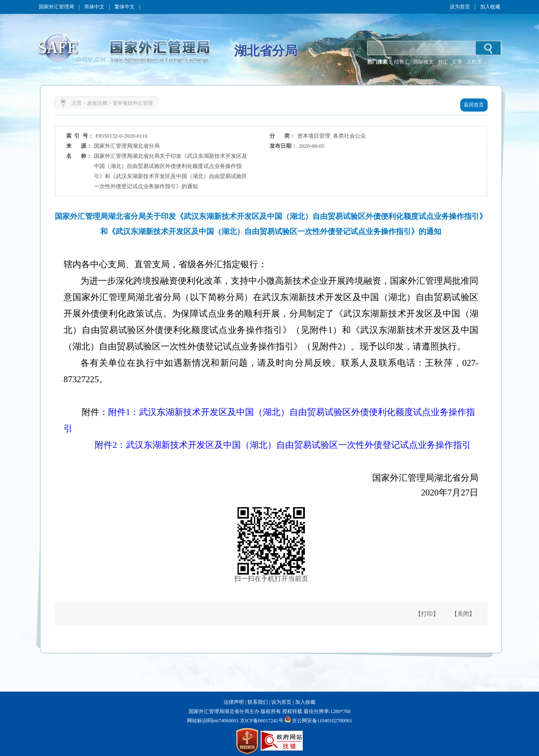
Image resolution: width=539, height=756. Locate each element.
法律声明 (234, 702)
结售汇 (402, 62)
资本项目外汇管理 (133, 103)
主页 (77, 103)
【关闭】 (463, 614)
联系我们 (258, 702)
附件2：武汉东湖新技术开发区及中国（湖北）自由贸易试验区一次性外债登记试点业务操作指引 (283, 445)
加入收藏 (490, 7)
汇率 (457, 62)
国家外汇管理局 (56, 7)
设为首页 (460, 7)
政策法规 (97, 103)
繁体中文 (125, 7)
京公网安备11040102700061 (322, 721)
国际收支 (424, 62)
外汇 (443, 62)
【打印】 (427, 614)
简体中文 (94, 7)
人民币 (474, 62)
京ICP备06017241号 (261, 721)
